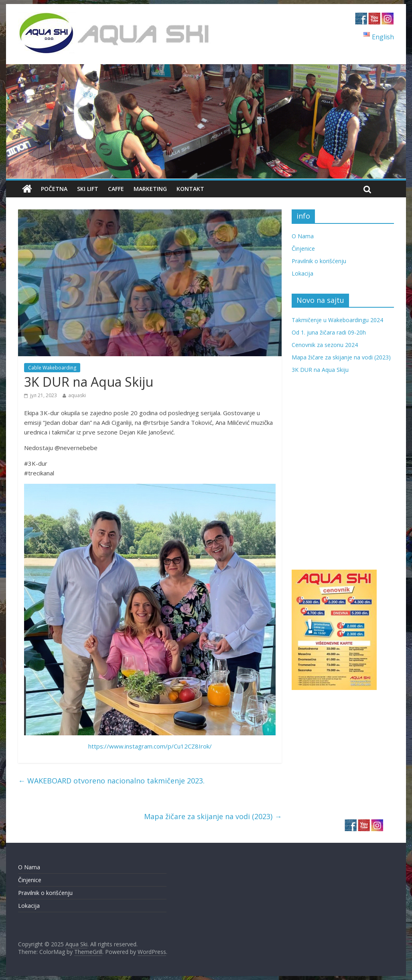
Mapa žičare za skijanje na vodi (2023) (213, 816)
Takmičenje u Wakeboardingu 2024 (337, 320)
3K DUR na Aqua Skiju (320, 370)
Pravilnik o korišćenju (319, 261)
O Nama (303, 236)
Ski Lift (88, 189)
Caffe (116, 189)
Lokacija (302, 273)
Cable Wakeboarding (52, 368)
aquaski (77, 395)
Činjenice (303, 249)
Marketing (150, 189)
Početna (54, 189)
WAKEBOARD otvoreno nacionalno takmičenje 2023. (111, 781)
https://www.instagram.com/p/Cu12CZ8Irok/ (150, 746)
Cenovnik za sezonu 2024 (325, 345)
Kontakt (190, 189)
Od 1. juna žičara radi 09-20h (329, 332)
